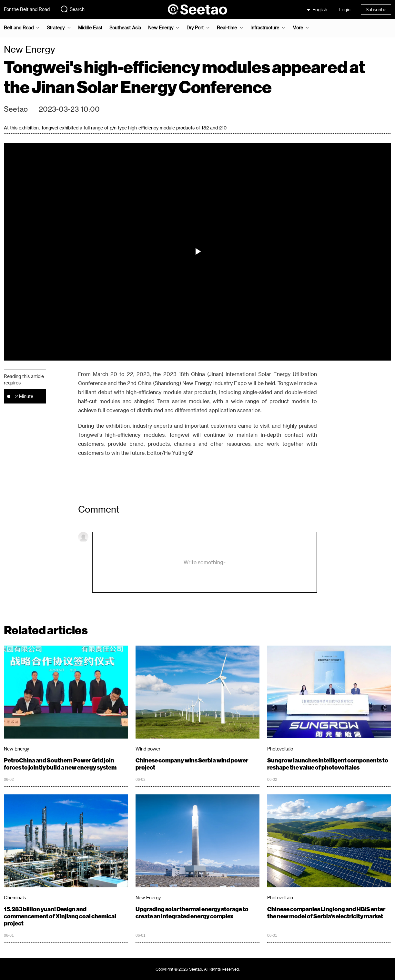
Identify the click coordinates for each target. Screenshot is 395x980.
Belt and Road (19, 28)
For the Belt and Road (27, 9)
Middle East (90, 28)
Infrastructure (265, 28)
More (298, 28)
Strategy (56, 28)
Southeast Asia (125, 28)
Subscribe (376, 10)
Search (72, 9)
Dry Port (195, 28)
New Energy (161, 28)
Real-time (227, 28)
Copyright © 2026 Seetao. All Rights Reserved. (198, 969)
